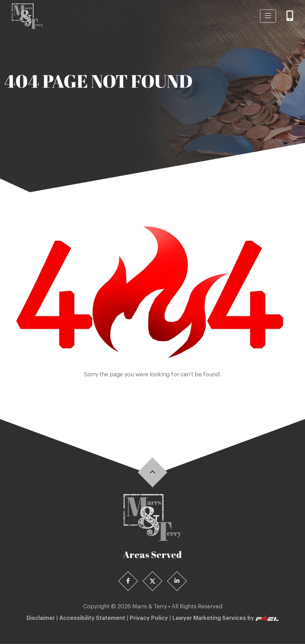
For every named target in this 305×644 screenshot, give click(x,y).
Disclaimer (41, 618)
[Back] (153, 472)
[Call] (290, 16)
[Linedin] (177, 581)
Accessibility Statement (92, 618)
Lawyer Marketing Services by (226, 618)
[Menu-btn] (268, 16)
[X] (153, 581)
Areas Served (152, 555)
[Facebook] (128, 581)
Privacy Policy (149, 618)
